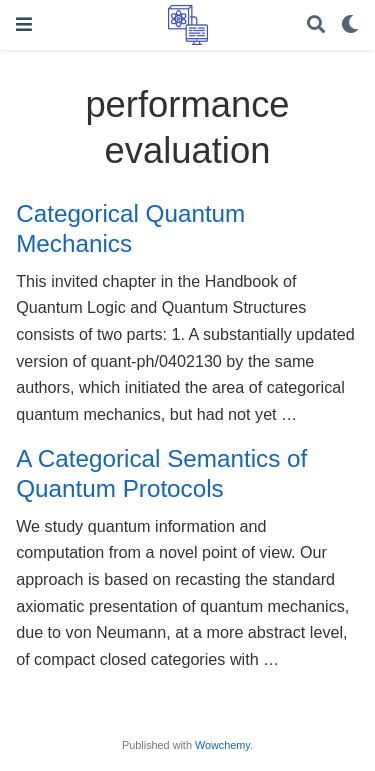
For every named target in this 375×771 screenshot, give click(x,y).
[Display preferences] (350, 25)
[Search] (316, 25)
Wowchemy (222, 745)
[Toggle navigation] (24, 24)
